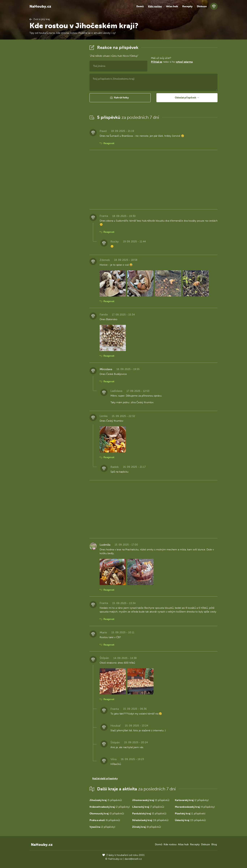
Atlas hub (172, 6)
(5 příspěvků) (106, 800)
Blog (214, 844)
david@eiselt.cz (133, 859)
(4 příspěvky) (195, 807)
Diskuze (202, 6)
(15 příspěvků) (190, 820)
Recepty (187, 6)
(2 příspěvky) (192, 800)
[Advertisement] (57, 98)
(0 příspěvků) (151, 800)
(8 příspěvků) (147, 827)
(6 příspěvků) (105, 820)
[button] (120, 98)
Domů (140, 6)
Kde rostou (155, 6)
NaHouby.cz (40, 6)
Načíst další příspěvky (105, 779)
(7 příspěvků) (148, 807)
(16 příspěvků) (150, 820)
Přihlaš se (157, 62)
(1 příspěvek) (190, 814)
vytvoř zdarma (184, 62)
